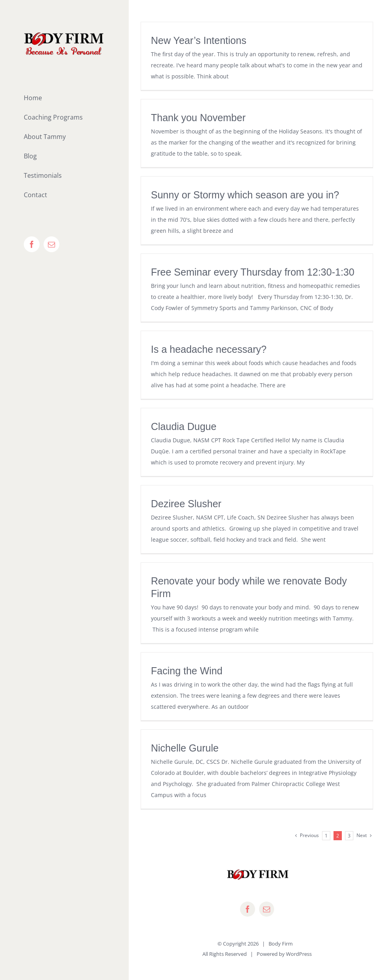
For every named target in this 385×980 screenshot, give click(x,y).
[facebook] (248, 909)
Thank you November (198, 118)
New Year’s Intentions (199, 40)
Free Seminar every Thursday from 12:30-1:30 (253, 272)
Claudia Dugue (184, 426)
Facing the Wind (187, 671)
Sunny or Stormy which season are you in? (245, 195)
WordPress (299, 954)
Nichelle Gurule (185, 748)
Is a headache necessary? (209, 349)
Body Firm (281, 944)
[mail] (267, 909)
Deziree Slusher (186, 504)
